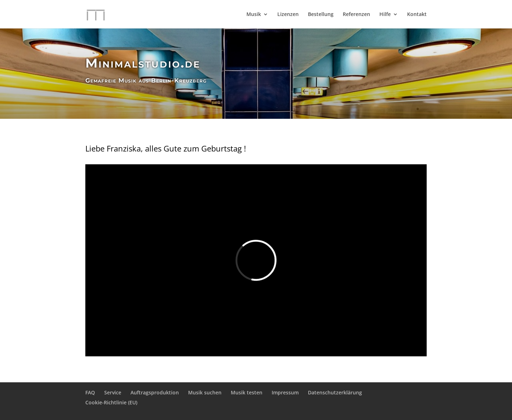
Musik (254, 15)
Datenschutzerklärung (335, 392)
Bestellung (321, 15)
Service (113, 392)
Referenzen (356, 15)
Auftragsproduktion (155, 392)
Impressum (285, 392)
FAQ (90, 392)
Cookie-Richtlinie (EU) (111, 402)
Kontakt (417, 15)
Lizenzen (288, 15)
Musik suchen (205, 392)
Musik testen (247, 392)
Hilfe (385, 15)
